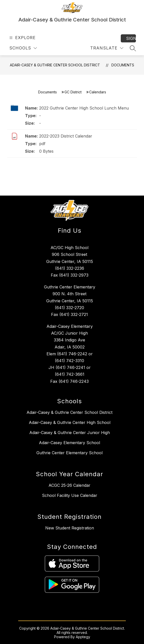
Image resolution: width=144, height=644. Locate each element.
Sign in (131, 38)
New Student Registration (70, 528)
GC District (73, 92)
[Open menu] (22, 38)
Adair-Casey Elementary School (69, 443)
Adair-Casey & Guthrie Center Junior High (70, 433)
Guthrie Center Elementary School (69, 453)
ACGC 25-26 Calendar (69, 485)
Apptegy (83, 637)
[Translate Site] (107, 48)
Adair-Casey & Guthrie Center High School (70, 422)
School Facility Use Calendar (70, 495)
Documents (123, 65)
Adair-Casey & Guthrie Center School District (55, 65)
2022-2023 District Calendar (66, 136)
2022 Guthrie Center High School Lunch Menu (84, 108)
